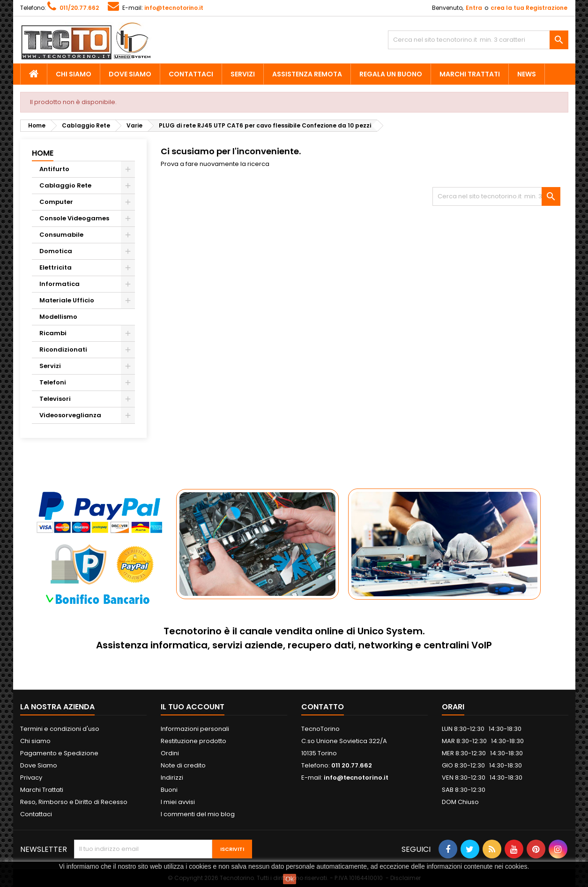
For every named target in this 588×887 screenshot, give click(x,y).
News (527, 74)
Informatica (60, 284)
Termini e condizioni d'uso (60, 729)
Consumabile (61, 235)
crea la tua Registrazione (529, 8)
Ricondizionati (63, 350)
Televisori (55, 399)
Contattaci (191, 74)
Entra (474, 8)
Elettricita (56, 267)
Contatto (323, 707)
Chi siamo (74, 74)
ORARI (453, 707)
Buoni (169, 790)
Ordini (170, 753)
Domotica (56, 251)
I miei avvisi (178, 802)
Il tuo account (193, 707)
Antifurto (54, 169)
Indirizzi (172, 778)
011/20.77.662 (79, 8)
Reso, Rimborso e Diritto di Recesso (74, 802)
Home (43, 153)
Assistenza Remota (307, 74)
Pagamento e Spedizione (59, 753)
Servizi (243, 74)
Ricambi (53, 333)
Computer (56, 202)
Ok (290, 879)
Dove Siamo (130, 74)
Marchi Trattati (470, 74)
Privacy (31, 778)
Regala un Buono (391, 74)
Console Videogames (74, 218)
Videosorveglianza (70, 415)
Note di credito (183, 765)
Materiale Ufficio (67, 300)
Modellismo (58, 317)
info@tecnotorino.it (174, 8)
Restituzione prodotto (194, 741)
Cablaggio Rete (65, 185)
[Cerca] (478, 40)
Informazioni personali (195, 729)
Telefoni (53, 382)
